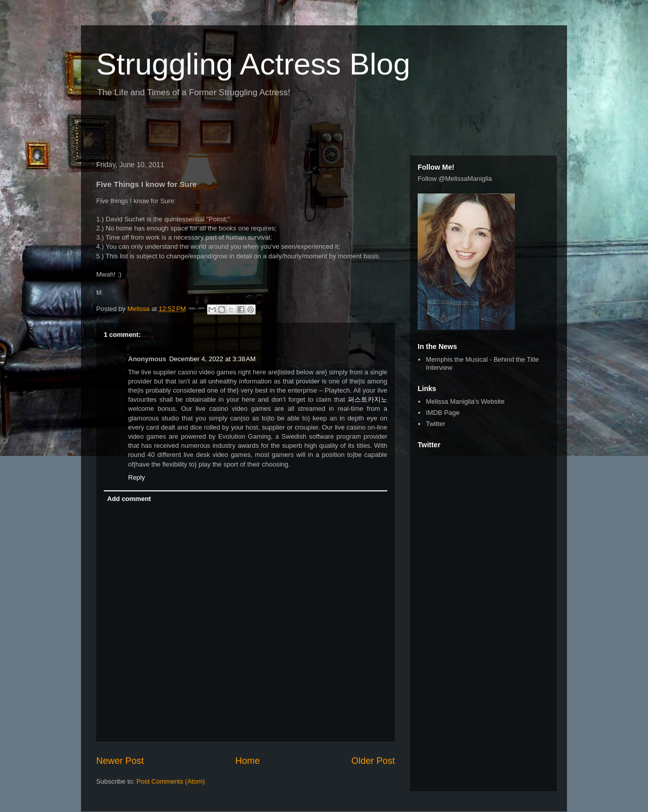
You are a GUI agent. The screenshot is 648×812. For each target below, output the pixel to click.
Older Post (373, 761)
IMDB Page (442, 413)
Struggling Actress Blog (253, 64)
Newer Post (120, 761)
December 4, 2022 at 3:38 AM (212, 359)
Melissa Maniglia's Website (465, 401)
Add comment (129, 499)
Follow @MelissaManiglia (455, 179)
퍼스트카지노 (368, 399)
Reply (136, 477)
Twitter (435, 424)
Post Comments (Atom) (171, 781)
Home (248, 761)
